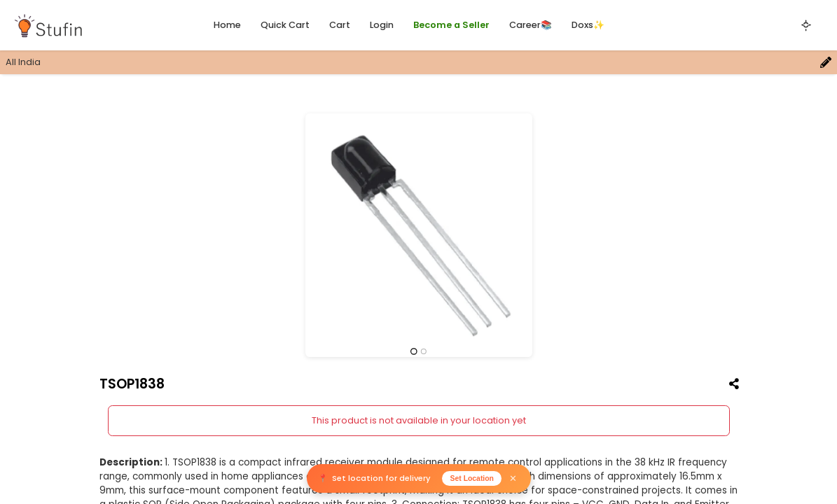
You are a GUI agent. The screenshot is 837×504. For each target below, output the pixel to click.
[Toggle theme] (806, 25)
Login (382, 25)
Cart (340, 25)
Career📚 (531, 25)
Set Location (472, 478)
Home (227, 25)
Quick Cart (285, 25)
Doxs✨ (588, 25)
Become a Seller (451, 25)
